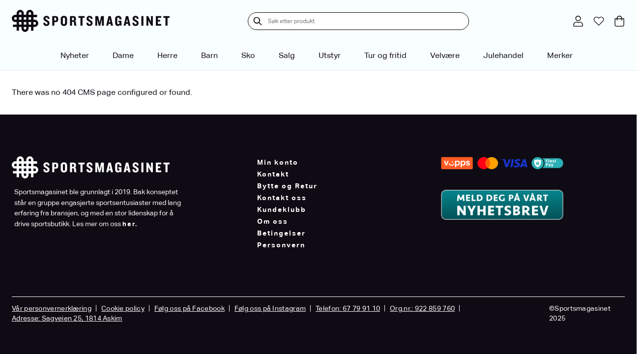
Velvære (445, 55)
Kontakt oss (282, 198)
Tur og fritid (385, 55)
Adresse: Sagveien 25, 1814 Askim (67, 318)
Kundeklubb (282, 209)
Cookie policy (123, 308)
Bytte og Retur (287, 186)
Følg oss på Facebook (190, 308)
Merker (560, 55)
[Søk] (258, 21)
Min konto (278, 162)
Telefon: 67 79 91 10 (348, 308)
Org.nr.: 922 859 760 (422, 308)
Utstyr (330, 55)
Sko (248, 55)
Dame (123, 55)
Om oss (273, 221)
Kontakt (273, 174)
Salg (287, 55)
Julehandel (503, 55)
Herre (167, 55)
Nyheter (75, 55)
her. (130, 224)
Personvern (281, 245)
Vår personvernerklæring (52, 308)
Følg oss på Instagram (270, 308)
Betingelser (281, 233)
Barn (209, 55)
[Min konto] (578, 21)
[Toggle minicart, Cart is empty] (619, 21)
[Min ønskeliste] (599, 21)
